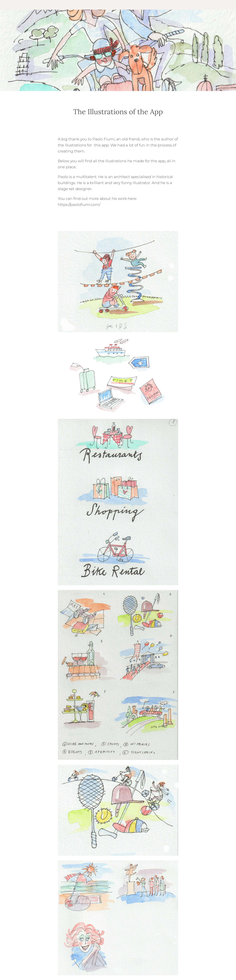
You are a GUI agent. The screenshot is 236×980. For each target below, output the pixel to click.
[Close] (6, 5)
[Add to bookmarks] (118, 128)
